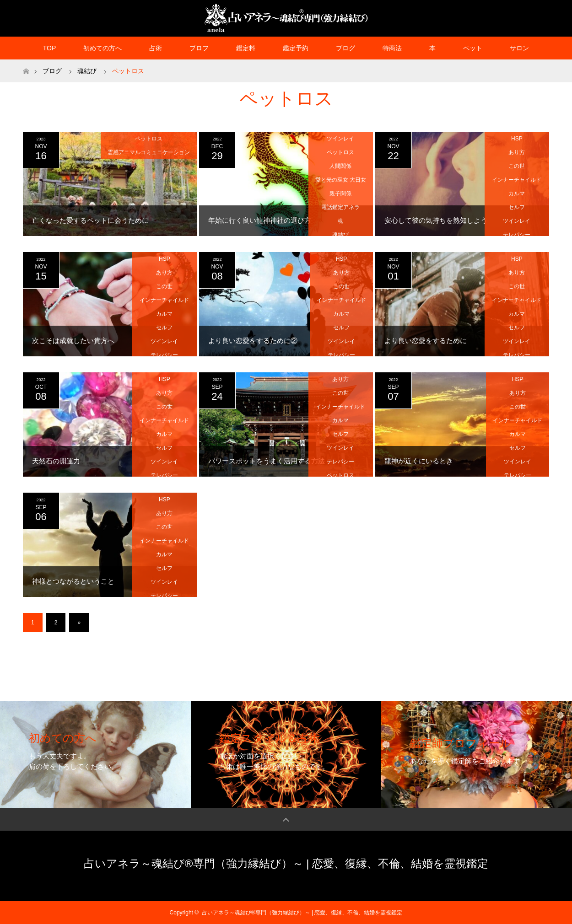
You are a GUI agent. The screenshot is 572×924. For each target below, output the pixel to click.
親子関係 (340, 193)
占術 (156, 48)
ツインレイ (340, 139)
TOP (50, 48)
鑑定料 (246, 48)
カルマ (517, 193)
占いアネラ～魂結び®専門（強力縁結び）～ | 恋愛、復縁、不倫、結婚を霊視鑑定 (286, 863)
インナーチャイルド (517, 180)
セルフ (517, 207)
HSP (517, 139)
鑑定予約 (296, 48)
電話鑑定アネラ (340, 207)
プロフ (199, 48)
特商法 (392, 48)
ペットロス (149, 139)
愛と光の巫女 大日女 (341, 180)
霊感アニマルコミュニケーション (149, 152)
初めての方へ (103, 48)
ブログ (345, 48)
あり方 (517, 152)
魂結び (340, 235)
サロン (519, 48)
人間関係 (340, 166)
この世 (517, 166)
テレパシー (517, 235)
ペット (473, 48)
